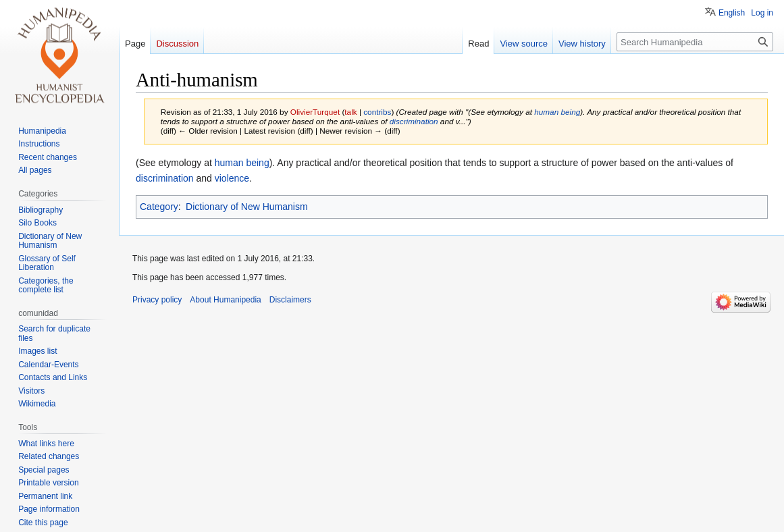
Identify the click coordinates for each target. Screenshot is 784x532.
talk (350, 112)
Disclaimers (290, 300)
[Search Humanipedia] (695, 42)
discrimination (414, 121)
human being (557, 112)
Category (159, 207)
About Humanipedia (225, 300)
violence (232, 178)
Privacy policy (157, 300)
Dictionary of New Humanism (247, 207)
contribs (377, 112)
